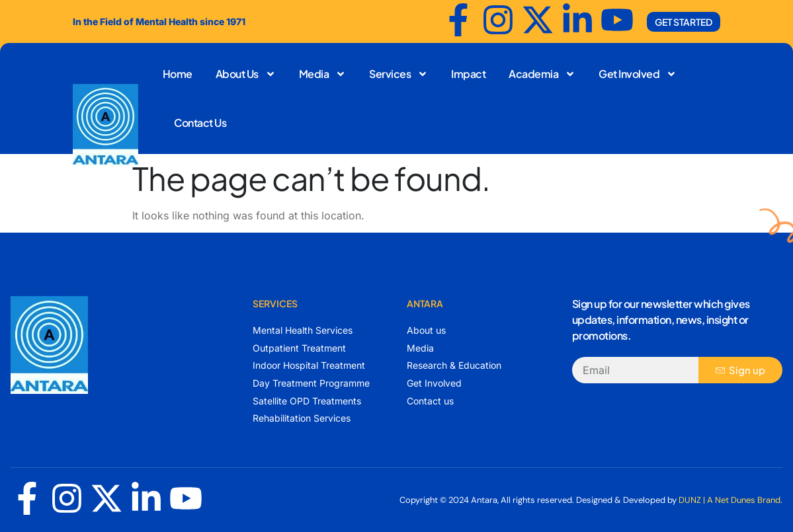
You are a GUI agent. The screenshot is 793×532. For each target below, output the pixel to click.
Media (323, 74)
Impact (468, 74)
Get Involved (638, 74)
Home (178, 74)
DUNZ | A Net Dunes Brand (730, 500)
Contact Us (200, 123)
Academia (542, 74)
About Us (246, 74)
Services (398, 74)
